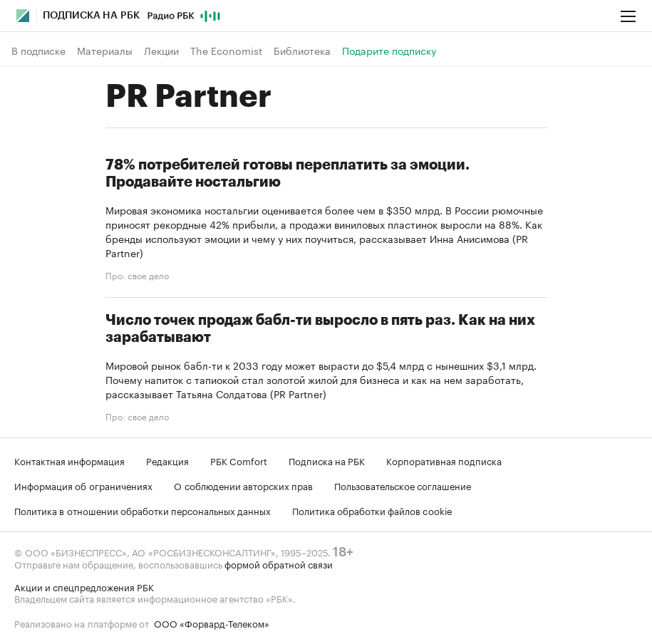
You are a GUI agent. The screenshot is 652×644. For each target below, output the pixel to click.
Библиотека (302, 51)
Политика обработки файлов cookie (372, 510)
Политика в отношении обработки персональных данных (143, 510)
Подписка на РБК (327, 460)
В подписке (38, 51)
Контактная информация (69, 460)
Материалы (105, 51)
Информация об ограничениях (83, 485)
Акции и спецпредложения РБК (84, 586)
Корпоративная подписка (444, 460)
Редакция (167, 460)
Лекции (161, 51)
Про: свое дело (137, 275)
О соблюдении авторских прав (243, 485)
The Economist (226, 51)
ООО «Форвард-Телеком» (212, 623)
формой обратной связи (279, 563)
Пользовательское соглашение (403, 485)
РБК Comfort (239, 460)
